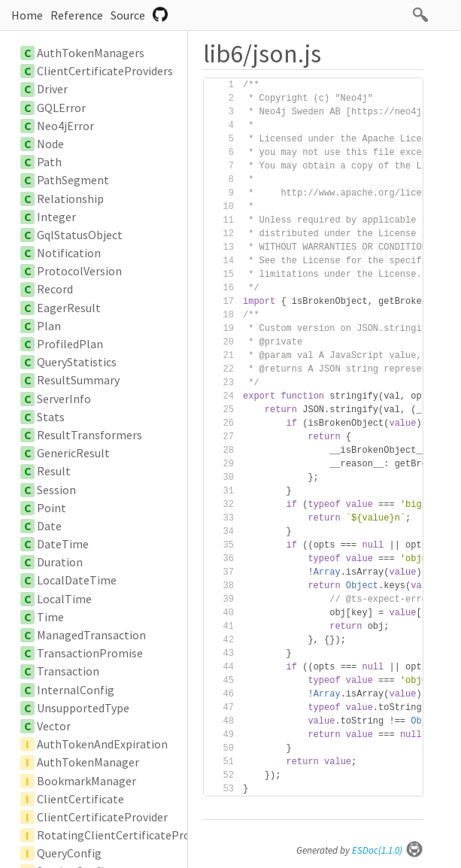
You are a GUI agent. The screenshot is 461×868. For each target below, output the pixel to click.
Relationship (70, 199)
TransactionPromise (90, 653)
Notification (69, 253)
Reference (77, 15)
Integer (56, 217)
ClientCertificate (80, 799)
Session (56, 490)
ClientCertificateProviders (105, 71)
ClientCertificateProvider (102, 817)
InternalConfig (76, 690)
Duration (60, 562)
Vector (54, 726)
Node (50, 144)
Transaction (68, 671)
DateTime (63, 544)
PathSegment (73, 180)
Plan (49, 326)
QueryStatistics (77, 362)
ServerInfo (64, 399)
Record (55, 289)
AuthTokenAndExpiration (102, 744)
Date (49, 526)
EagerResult (69, 308)
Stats (51, 417)
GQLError (61, 108)
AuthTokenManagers (91, 53)
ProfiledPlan (70, 344)
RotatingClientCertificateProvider (126, 835)
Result (54, 471)
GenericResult (73, 453)
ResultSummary (78, 380)
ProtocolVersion (79, 271)
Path (49, 162)
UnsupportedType (83, 708)
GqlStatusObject (80, 235)
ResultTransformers (89, 435)
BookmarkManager (86, 781)
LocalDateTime (77, 580)
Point (52, 508)
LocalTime (64, 599)
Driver (52, 89)
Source (128, 15)
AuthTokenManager (88, 762)
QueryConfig (69, 853)
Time (50, 617)
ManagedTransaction (91, 635)
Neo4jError (65, 126)
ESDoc (388, 850)
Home (27, 15)
